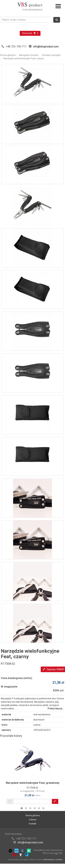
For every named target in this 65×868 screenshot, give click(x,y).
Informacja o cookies (53, 860)
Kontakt (33, 824)
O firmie (32, 820)
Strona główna (8, 55)
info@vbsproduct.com (46, 47)
